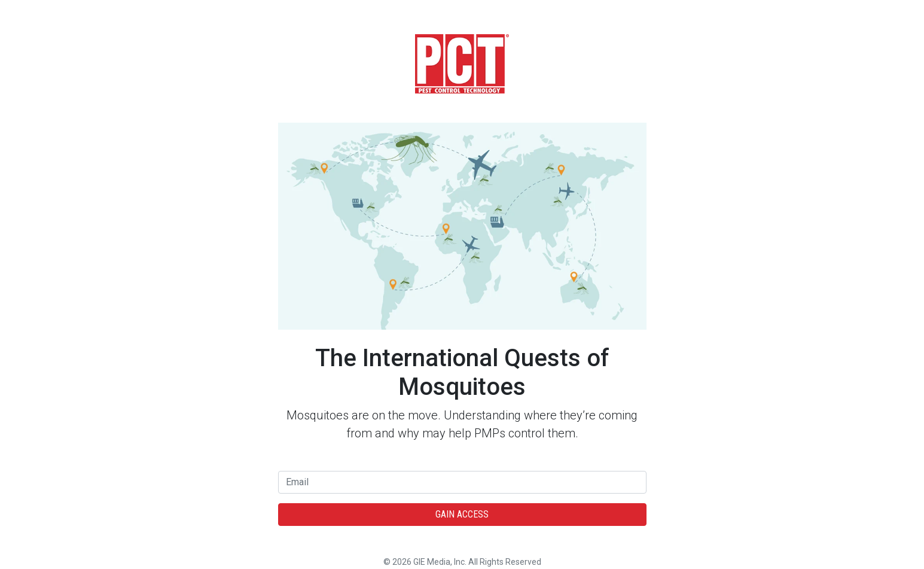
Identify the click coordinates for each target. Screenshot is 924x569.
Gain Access (462, 514)
